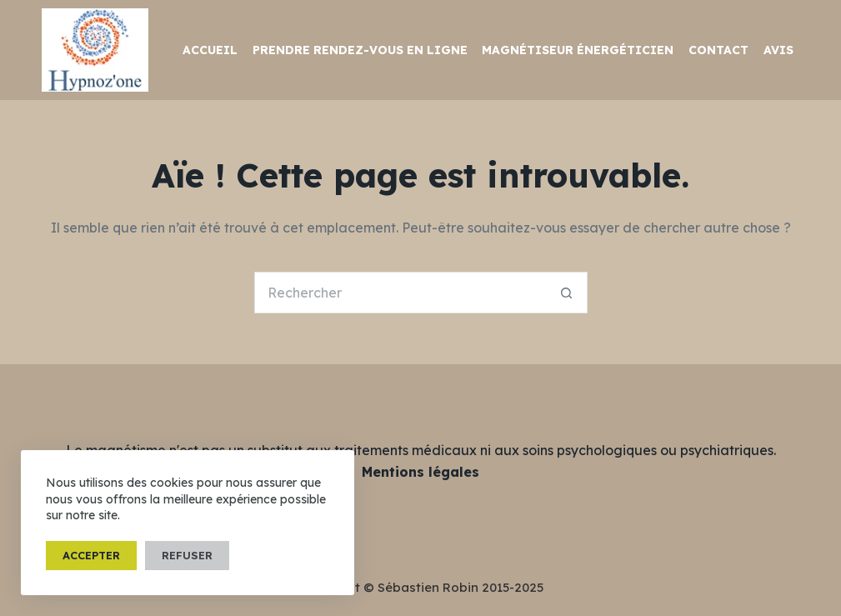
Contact (718, 50)
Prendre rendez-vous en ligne (360, 50)
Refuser (187, 555)
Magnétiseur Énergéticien (578, 50)
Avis (778, 50)
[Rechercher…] (400, 293)
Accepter (91, 555)
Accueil (210, 50)
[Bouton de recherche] (567, 293)
